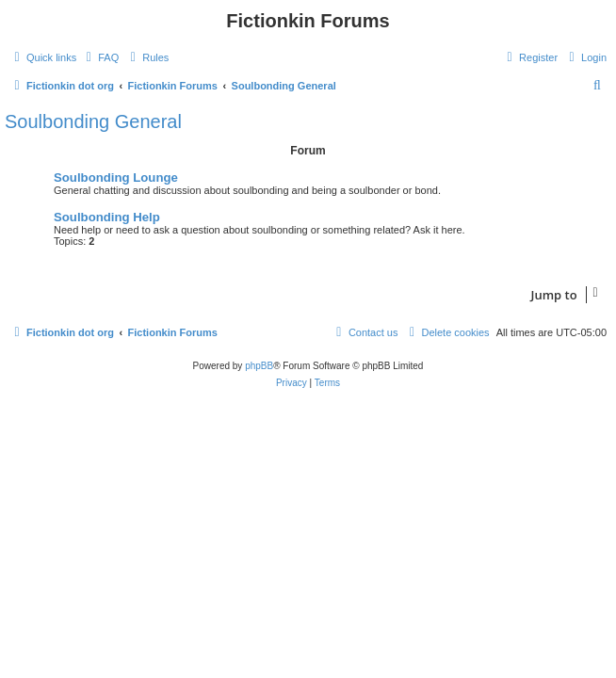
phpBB (259, 366)
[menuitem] (100, 57)
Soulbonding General (93, 121)
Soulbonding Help (107, 217)
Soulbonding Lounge (116, 178)
